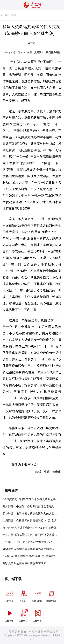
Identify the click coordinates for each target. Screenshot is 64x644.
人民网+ (24, 595)
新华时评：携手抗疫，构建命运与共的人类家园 (31, 514)
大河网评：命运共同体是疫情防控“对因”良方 (30, 521)
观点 (14, 15)
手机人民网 (38, 595)
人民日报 (10, 595)
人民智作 (38, 615)
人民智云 (24, 615)
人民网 (4, 15)
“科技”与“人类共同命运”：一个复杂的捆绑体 (30, 528)
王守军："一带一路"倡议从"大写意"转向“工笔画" (32, 542)
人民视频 (10, 615)
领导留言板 (52, 595)
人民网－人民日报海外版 (47, 53)
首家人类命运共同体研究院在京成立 (24, 563)
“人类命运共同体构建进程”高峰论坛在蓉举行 (30, 556)
